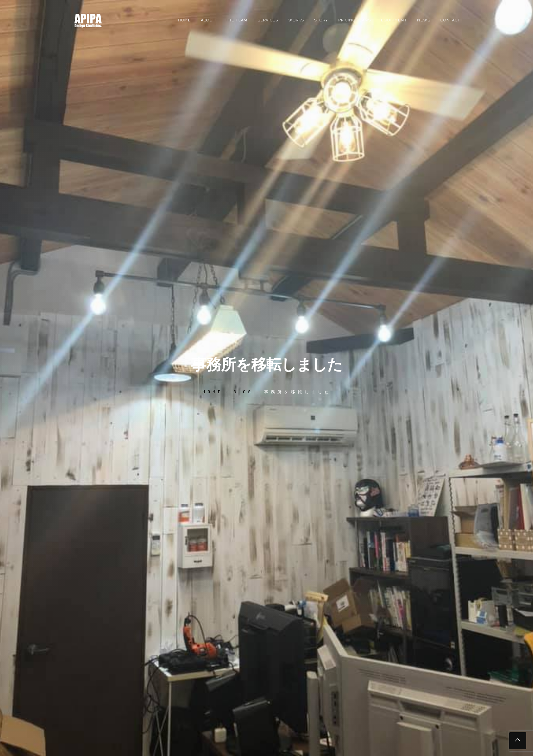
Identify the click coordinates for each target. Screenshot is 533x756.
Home (184, 20)
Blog (243, 392)
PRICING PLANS (355, 20)
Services (268, 20)
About (208, 20)
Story (321, 20)
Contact (450, 20)
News (424, 20)
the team (237, 20)
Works (296, 20)
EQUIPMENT (394, 20)
